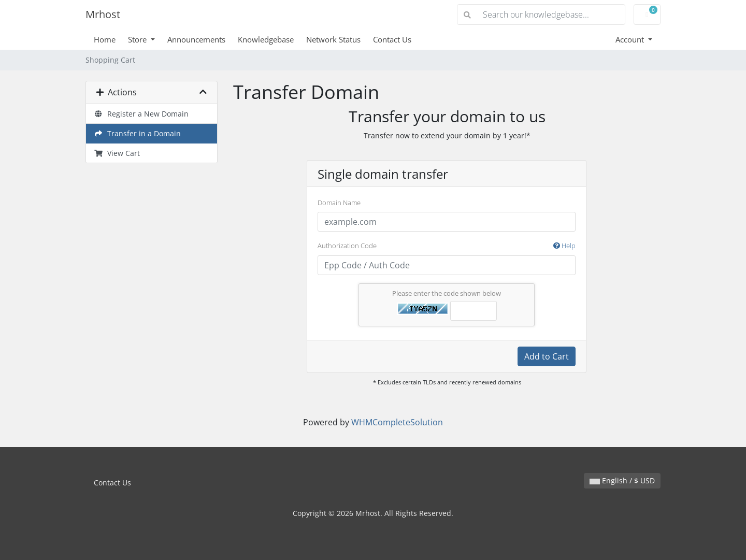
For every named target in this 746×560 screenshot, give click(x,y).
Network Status (333, 39)
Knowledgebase (266, 39)
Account (631, 39)
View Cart (117, 153)
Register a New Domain (141, 114)
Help (564, 246)
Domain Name (339, 203)
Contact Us (392, 39)
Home (105, 39)
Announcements (196, 39)
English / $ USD (622, 480)
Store (138, 39)
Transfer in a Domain (137, 133)
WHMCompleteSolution (397, 422)
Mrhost (103, 14)
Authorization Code (447, 246)
